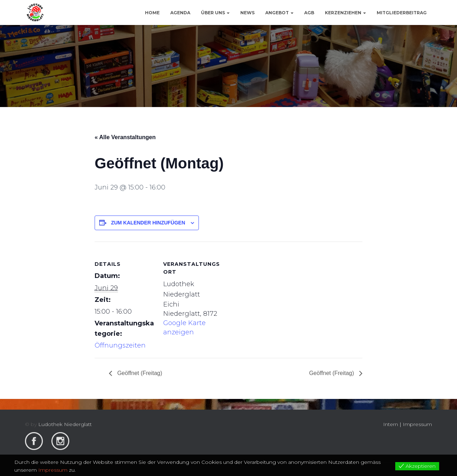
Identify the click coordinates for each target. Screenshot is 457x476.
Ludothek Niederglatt (65, 424)
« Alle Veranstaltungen (125, 137)
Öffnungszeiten (120, 345)
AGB (309, 13)
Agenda (180, 13)
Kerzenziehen (345, 13)
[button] (228, 13)
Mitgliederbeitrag (402, 13)
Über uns (215, 13)
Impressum (417, 424)
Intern (391, 424)
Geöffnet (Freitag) (139, 373)
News (247, 13)
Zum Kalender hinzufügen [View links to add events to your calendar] (148, 223)
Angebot (279, 13)
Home (152, 13)
